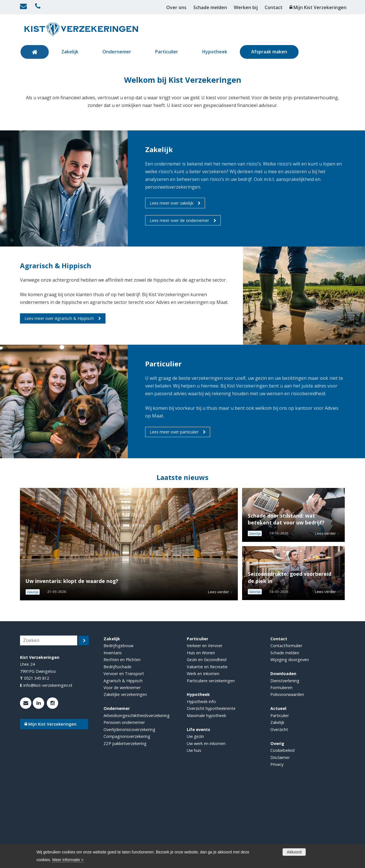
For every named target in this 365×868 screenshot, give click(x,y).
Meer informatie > (68, 860)
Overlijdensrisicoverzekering (129, 807)
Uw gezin (195, 813)
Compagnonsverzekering (127, 813)
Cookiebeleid (282, 827)
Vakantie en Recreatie (207, 744)
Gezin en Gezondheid (207, 737)
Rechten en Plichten (122, 737)
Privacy (277, 841)
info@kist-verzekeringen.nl (48, 762)
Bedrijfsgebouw (118, 723)
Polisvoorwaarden (287, 771)
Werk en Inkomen (203, 751)
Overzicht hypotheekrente (211, 785)
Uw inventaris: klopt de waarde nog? (72, 658)
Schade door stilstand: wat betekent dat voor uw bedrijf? (286, 596)
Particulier (280, 793)
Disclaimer (280, 834)
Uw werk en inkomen (206, 820)
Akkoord (294, 852)
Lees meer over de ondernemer (179, 297)
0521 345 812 (36, 755)
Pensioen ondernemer (124, 799)
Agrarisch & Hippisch (123, 758)
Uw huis (194, 827)
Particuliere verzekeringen (211, 758)
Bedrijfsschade (117, 744)
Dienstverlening (285, 758)
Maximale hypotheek (206, 793)
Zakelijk (277, 799)
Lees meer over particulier (174, 509)
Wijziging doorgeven (290, 737)
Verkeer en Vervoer (205, 723)
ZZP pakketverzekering (125, 820)
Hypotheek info (201, 779)
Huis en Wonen (201, 730)
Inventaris (113, 730)
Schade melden (285, 730)
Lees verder (218, 669)
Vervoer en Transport (124, 751)
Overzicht (279, 807)
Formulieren (281, 765)
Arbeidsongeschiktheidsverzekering (137, 793)
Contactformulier (286, 723)
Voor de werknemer (122, 765)
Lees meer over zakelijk (172, 280)
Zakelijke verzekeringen (125, 771)
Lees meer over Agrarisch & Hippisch (59, 395)
